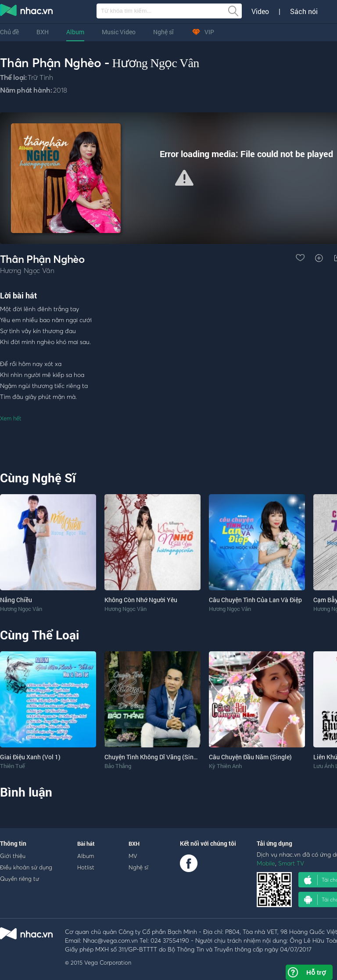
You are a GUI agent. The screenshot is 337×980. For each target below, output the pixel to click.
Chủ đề (9, 32)
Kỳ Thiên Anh (225, 766)
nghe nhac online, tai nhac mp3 (27, 12)
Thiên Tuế (13, 766)
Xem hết (11, 418)
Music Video (119, 32)
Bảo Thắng (118, 766)
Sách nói (304, 11)
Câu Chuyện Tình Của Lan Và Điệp (255, 600)
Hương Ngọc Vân (155, 63)
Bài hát (86, 844)
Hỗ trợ (316, 972)
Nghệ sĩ (163, 32)
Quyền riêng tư (20, 879)
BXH (43, 32)
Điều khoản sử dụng (26, 867)
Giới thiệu (13, 856)
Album (75, 32)
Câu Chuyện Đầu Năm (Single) (250, 757)
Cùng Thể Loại (39, 635)
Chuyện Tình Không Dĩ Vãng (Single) (154, 757)
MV (133, 856)
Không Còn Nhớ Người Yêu (141, 600)
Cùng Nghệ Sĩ (38, 478)
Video (260, 11)
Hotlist (86, 867)
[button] (184, 178)
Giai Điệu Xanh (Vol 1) (30, 757)
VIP (203, 32)
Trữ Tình (40, 77)
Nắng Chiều (16, 600)
